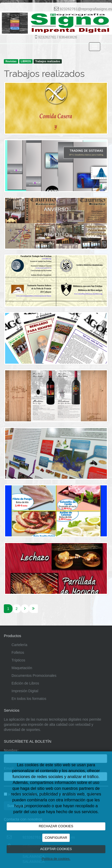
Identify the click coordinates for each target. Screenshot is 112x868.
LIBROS (26, 61)
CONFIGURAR (56, 838)
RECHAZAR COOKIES (56, 826)
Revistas (11, 61)
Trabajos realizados (48, 61)
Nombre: (11, 750)
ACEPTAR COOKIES (56, 849)
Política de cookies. (56, 859)
